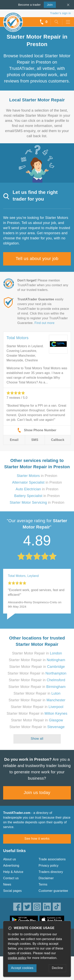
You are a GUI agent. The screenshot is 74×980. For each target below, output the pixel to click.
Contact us (11, 878)
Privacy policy (49, 866)
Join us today (37, 793)
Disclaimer (46, 878)
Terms (43, 884)
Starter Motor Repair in (37, 653)
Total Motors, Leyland (23, 576)
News (7, 884)
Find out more (44, 323)
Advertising (11, 866)
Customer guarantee (53, 891)
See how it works (37, 839)
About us (10, 859)
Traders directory (51, 872)
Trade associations (52, 859)
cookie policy (17, 958)
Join (48, 4)
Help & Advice (13, 872)
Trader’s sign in (60, 13)
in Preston (37, 476)
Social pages (12, 891)
